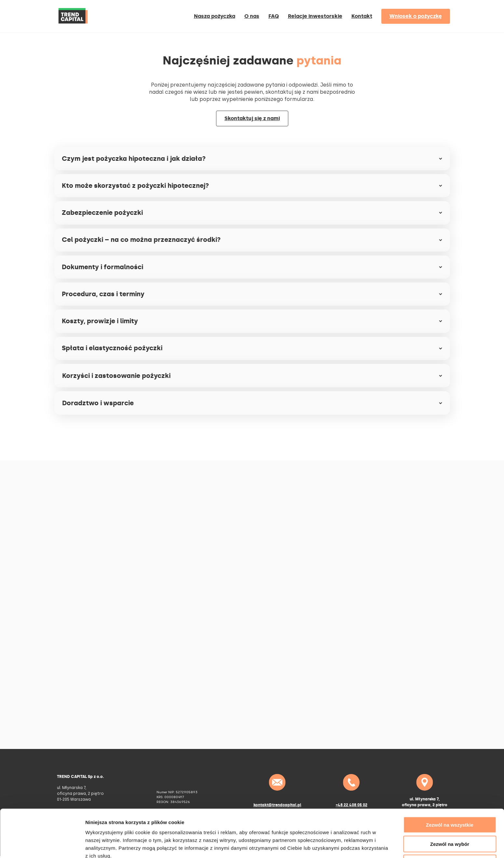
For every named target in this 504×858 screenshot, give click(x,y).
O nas (252, 16)
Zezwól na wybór (450, 812)
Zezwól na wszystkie (450, 793)
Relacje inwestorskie (315, 16)
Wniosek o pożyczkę (416, 16)
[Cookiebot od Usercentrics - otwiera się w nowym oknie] (42, 845)
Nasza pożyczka (215, 16)
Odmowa (450, 831)
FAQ (274, 16)
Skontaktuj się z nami (252, 118)
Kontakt (362, 16)
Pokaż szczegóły (347, 845)
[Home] (73, 27)
